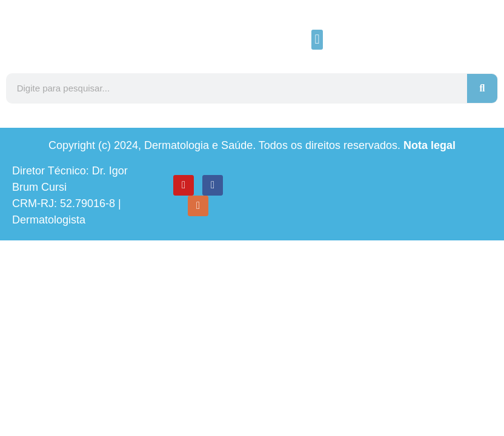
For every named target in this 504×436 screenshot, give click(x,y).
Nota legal (429, 145)
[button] (317, 40)
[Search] (482, 88)
